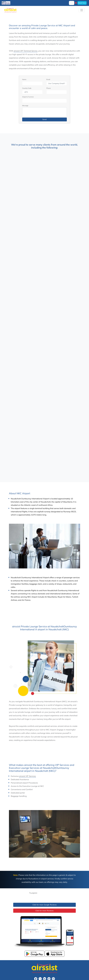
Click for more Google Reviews (45, 905)
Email (48, 79)
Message (25, 106)
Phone (49, 88)
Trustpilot (33, 893)
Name (24, 79)
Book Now (82, 3)
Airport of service (28, 97)
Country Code (27, 88)
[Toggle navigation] (82, 10)
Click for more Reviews (44, 911)
